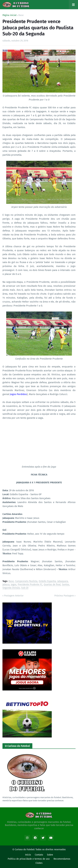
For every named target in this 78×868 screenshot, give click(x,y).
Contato (39, 855)
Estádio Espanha (47, 581)
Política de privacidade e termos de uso (29, 859)
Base (21, 15)
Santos (66, 585)
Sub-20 (25, 588)
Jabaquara (63, 581)
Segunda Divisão (11, 588)
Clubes (39, 863)
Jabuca (6, 585)
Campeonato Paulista (26, 581)
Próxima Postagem (64, 596)
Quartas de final (52, 585)
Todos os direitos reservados (51, 850)
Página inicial (9, 15)
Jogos (14, 585)
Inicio (28, 855)
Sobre (50, 855)
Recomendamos (62, 859)
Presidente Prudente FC (30, 585)
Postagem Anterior (14, 596)
